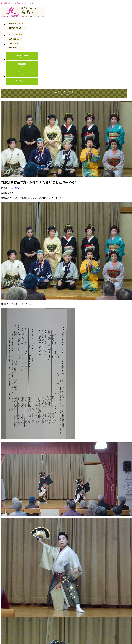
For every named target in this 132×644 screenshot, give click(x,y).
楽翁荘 (18, 188)
